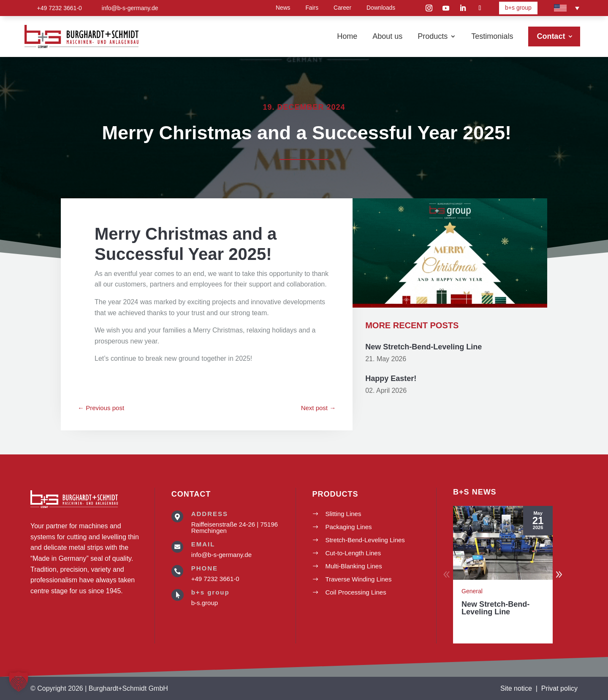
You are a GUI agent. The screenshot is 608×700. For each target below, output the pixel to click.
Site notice (516, 688)
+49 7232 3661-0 (215, 579)
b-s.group (205, 603)
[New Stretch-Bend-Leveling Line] (503, 543)
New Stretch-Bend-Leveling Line (423, 352)
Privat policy (559, 688)
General (472, 591)
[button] (559, 575)
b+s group (518, 8)
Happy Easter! (391, 384)
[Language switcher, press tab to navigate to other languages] (567, 8)
